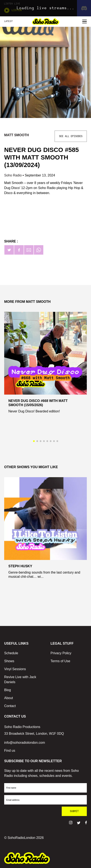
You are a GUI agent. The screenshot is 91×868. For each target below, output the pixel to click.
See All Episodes (71, 136)
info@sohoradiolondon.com (25, 743)
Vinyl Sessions (15, 669)
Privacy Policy (61, 653)
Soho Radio (13, 175)
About (9, 698)
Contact (10, 706)
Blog (8, 690)
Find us (10, 751)
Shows (9, 661)
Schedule (11, 653)
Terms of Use (60, 661)
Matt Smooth (17, 135)
